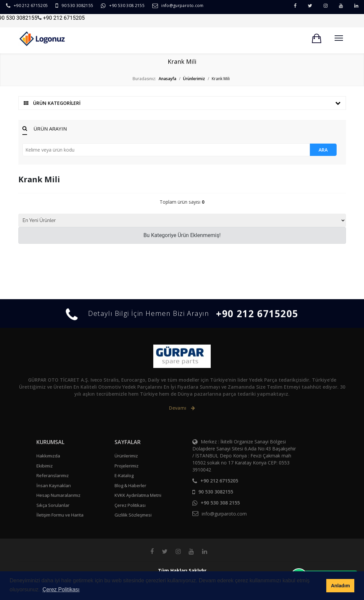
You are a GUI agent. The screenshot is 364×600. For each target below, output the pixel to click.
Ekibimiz (45, 466)
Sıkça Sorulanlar (53, 505)
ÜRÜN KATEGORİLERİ (182, 103)
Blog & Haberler (130, 485)
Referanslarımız (53, 475)
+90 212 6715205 (31, 6)
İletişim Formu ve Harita (60, 515)
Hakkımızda (48, 456)
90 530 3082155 (77, 6)
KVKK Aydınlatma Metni (138, 495)
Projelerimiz (127, 466)
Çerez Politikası (130, 505)
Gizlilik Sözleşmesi (133, 515)
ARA (323, 150)
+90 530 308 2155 (127, 6)
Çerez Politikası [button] (61, 589)
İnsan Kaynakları (54, 485)
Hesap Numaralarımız (58, 495)
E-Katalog (124, 475)
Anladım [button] (340, 586)
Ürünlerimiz (126, 456)
